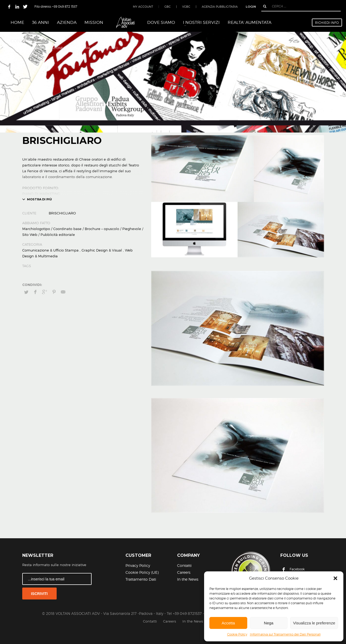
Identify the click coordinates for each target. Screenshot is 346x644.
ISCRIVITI (39, 594)
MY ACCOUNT (143, 7)
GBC (168, 7)
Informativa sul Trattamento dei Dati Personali (285, 634)
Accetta (228, 623)
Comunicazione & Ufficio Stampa (50, 250)
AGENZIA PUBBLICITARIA (220, 7)
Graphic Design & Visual (102, 250)
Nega (269, 623)
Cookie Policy (237, 634)
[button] (335, 578)
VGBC (186, 7)
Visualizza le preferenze (314, 623)
